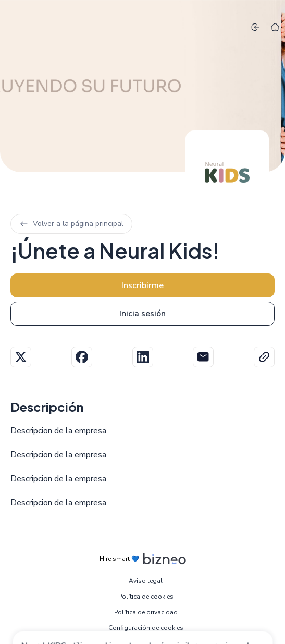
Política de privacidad (146, 612)
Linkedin (143, 357)
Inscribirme (142, 285)
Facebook (82, 357)
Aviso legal (146, 581)
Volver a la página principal (71, 224)
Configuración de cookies (146, 628)
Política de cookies (146, 597)
